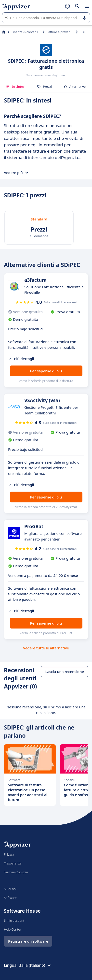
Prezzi (44, 87)
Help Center (13, 929)
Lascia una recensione (65, 672)
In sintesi (16, 87)
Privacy (9, 854)
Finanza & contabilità (26, 32)
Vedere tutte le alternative (46, 648)
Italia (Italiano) (35, 965)
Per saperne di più (46, 371)
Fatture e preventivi (60, 32)
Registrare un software (28, 941)
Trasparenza (13, 863)
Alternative (75, 87)
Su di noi (10, 889)
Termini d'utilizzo (16, 872)
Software (10, 898)
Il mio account (14, 921)
